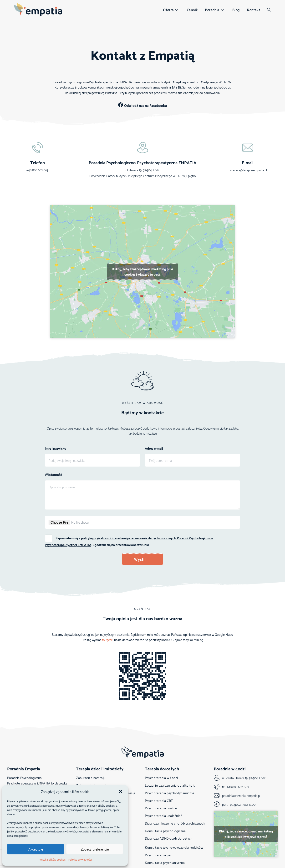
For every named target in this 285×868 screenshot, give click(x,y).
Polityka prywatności (80, 859)
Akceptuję (36, 849)
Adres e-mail (154, 450)
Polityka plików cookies (52, 859)
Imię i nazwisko (56, 450)
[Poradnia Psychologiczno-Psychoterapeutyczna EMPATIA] (142, 148)
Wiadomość (53, 476)
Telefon (38, 163)
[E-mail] (248, 148)
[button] (121, 791)
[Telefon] (37, 148)
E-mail (248, 163)
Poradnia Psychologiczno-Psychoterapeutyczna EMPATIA (142, 163)
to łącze (107, 640)
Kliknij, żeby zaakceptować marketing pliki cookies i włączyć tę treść (142, 272)
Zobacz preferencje (95, 849)
